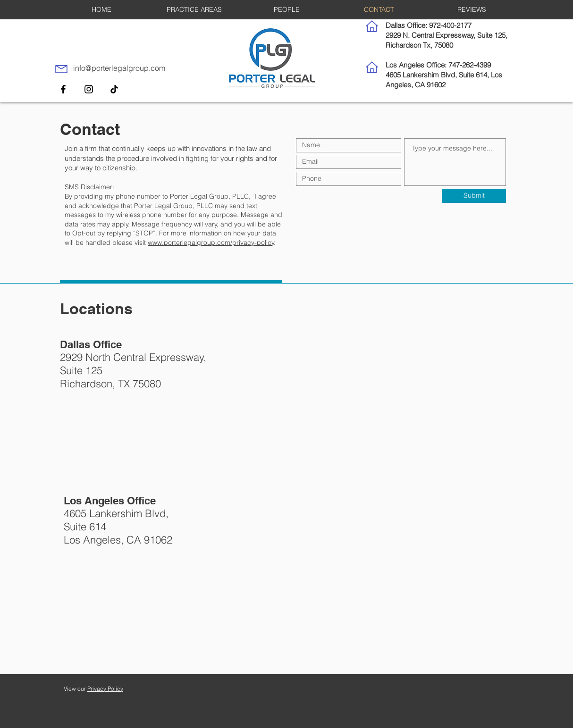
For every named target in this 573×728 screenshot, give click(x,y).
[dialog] (555, 709)
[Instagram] (89, 89)
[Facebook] (63, 89)
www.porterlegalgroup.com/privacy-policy (211, 243)
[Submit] (474, 196)
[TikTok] (114, 89)
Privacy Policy (105, 689)
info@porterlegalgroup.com (119, 68)
